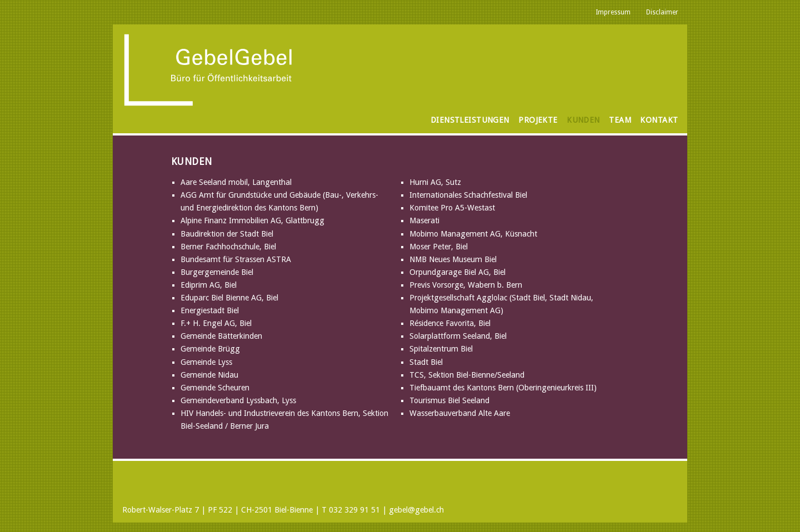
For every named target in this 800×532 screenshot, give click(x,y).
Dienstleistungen (470, 120)
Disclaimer (662, 12)
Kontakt (659, 120)
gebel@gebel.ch (416, 510)
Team (620, 120)
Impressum (613, 12)
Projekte (538, 120)
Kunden (583, 120)
